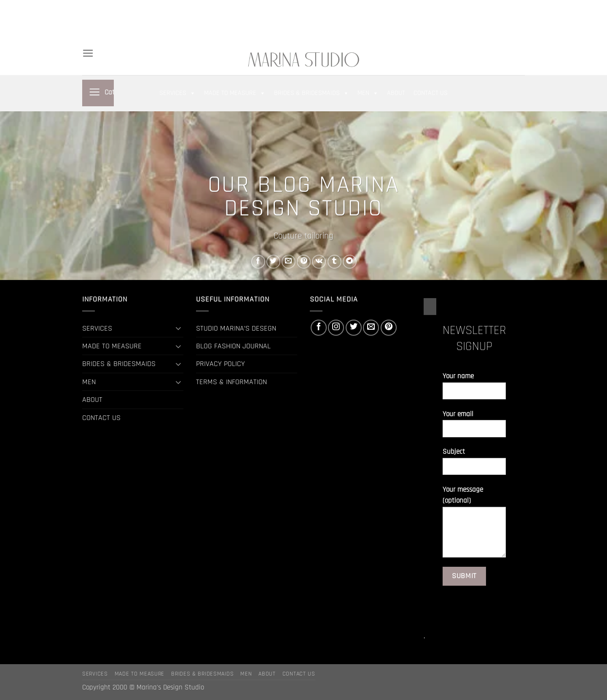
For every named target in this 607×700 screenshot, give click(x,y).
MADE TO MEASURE (167, 7)
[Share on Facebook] (258, 262)
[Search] (86, 7)
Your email (474, 427)
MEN (171, 21)
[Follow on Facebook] (483, 21)
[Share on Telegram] (350, 262)
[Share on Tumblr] (334, 262)
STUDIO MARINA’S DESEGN (236, 328)
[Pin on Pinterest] (304, 262)
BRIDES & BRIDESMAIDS (120, 21)
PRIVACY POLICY (220, 364)
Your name (474, 389)
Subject (474, 464)
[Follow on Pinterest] (520, 21)
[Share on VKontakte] (319, 262)
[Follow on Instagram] (492, 21)
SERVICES (115, 7)
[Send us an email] (511, 21)
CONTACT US (103, 35)
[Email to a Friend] (289, 262)
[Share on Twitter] (273, 262)
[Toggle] (178, 328)
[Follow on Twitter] (501, 21)
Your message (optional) (474, 525)
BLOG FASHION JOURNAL (233, 346)
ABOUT (198, 21)
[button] (455, 22)
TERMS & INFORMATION (231, 382)
